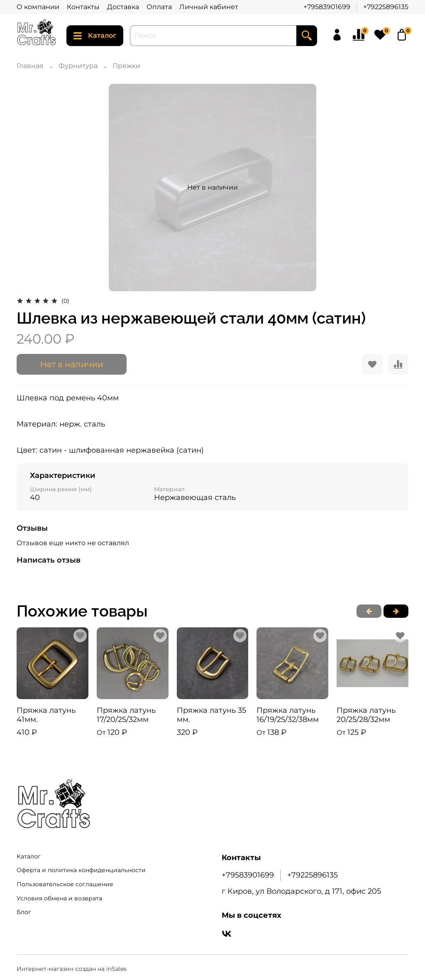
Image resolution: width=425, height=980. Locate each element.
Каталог (95, 36)
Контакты (83, 7)
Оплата (159, 7)
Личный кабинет (209, 7)
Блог (24, 912)
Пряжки (126, 66)
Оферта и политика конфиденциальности (81, 870)
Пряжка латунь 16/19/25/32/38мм (288, 715)
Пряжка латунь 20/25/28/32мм (366, 715)
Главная (30, 66)
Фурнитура (78, 66)
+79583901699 (327, 7)
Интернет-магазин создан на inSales (72, 969)
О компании (38, 7)
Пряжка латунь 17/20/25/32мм (126, 715)
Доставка (123, 7)
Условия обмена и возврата (59, 898)
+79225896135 (386, 7)
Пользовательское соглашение (65, 884)
